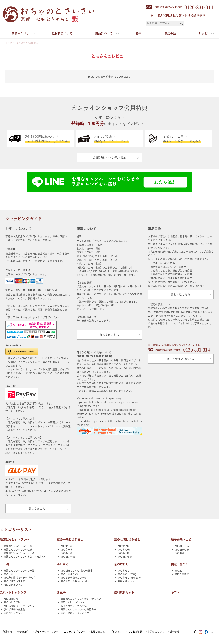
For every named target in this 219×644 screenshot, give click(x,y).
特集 (139, 33)
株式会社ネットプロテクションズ (49, 306)
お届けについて (156, 632)
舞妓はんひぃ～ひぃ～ (15, 539)
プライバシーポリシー (47, 632)
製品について (104, 33)
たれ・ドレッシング (13, 592)
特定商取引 (23, 632)
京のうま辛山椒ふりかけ (74, 578)
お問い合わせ (98, 632)
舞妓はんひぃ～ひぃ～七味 (18, 550)
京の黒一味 (67, 553)
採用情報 (174, 632)
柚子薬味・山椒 (181, 539)
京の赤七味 (124, 550)
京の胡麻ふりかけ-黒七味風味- (77, 571)
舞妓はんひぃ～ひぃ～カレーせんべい (81, 599)
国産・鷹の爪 (180, 564)
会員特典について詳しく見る (109, 157)
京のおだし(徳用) (127, 574)
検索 (182, 23)
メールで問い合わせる (181, 359)
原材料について (62, 33)
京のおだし (121, 564)
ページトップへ (212, 632)
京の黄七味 (124, 546)
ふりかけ (63, 564)
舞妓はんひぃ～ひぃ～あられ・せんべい (25, 557)
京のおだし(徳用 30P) (129, 578)
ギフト (175, 592)
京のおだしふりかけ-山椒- (75, 581)
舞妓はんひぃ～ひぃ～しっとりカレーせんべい (74, 604)
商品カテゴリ (20, 33)
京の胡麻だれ (11, 599)
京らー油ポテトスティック (75, 613)
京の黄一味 (67, 546)
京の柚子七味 (125, 557)
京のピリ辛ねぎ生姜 (14, 581)
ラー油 (4, 564)
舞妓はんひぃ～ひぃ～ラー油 (19, 553)
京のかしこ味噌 (12, 602)
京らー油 (8, 574)
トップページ (12, 43)
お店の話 (170, 33)
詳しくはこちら (38, 509)
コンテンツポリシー (75, 632)
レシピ (203, 33)
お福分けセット (126, 581)
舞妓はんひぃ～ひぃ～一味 (18, 546)
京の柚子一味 (68, 557)
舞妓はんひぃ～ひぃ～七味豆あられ (80, 609)
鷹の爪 (178, 571)
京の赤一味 (67, 550)
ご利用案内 (116, 632)
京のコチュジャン (13, 585)
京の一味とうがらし (70, 539)
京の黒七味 (124, 553)
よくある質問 (135, 632)
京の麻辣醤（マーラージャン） (20, 578)
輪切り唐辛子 (182, 574)
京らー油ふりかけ (70, 574)
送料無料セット (124, 592)
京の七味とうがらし (127, 539)
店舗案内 (7, 632)
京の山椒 (179, 553)
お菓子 (61, 592)
